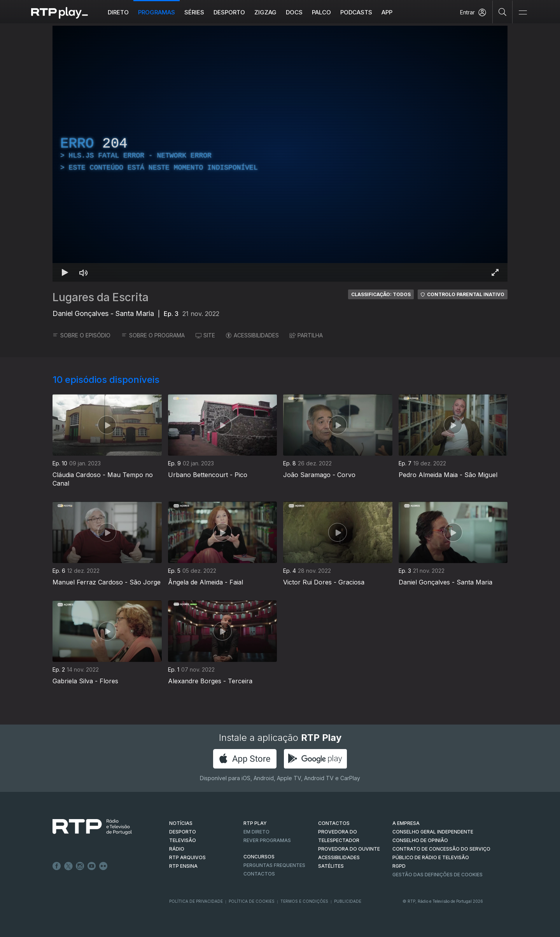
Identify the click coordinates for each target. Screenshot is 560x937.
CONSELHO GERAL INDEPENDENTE (433, 832)
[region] (280, 154)
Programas (157, 12)
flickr (103, 866)
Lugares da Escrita (101, 297)
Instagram (80, 866)
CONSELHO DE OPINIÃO (420, 840)
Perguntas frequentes (274, 865)
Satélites (331, 866)
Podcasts (356, 12)
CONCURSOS (259, 857)
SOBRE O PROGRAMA (153, 335)
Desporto (229, 12)
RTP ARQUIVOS (187, 857)
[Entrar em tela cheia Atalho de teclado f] (495, 272)
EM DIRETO (256, 832)
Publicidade (348, 901)
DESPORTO (183, 832)
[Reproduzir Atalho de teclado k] (65, 272)
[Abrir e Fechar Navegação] (523, 13)
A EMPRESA (406, 823)
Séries (194, 12)
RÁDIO (177, 849)
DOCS (294, 12)
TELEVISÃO (183, 840)
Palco (321, 12)
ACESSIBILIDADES (252, 335)
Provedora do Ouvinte (349, 849)
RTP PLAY (255, 823)
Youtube (92, 866)
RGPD (399, 866)
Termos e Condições (304, 901)
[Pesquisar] (503, 12)
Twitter (68, 866)
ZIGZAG (265, 12)
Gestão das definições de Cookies (437, 875)
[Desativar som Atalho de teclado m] (84, 272)
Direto (118, 12)
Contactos (259, 874)
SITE (205, 335)
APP (387, 12)
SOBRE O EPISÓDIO (81, 335)
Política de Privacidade (196, 901)
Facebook (57, 866)
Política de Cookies (252, 901)
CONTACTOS (334, 823)
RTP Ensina (183, 866)
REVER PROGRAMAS (267, 840)
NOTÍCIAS (181, 823)
